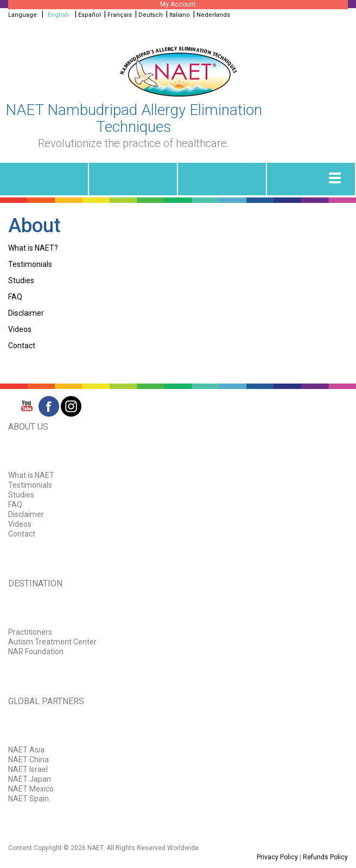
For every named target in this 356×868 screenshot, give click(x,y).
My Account (178, 4)
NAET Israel (28, 769)
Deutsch (151, 15)
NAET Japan (30, 779)
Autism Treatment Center (52, 642)
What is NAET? (33, 248)
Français (120, 15)
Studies (21, 280)
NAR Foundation (36, 652)
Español (90, 15)
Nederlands (213, 15)
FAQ (15, 297)
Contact (22, 346)
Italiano (180, 15)
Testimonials (30, 264)
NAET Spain (28, 799)
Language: (24, 15)
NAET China (28, 759)
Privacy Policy (277, 857)
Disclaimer (26, 313)
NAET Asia (26, 750)
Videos (20, 329)
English (58, 15)
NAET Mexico (31, 789)
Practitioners (30, 632)
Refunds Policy (325, 857)
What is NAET (31, 475)
